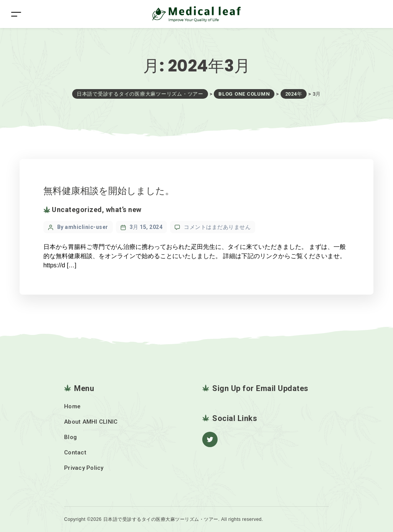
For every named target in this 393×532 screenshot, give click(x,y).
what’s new (124, 210)
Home (72, 406)
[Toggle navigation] (16, 14)
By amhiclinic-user (83, 227)
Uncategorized (77, 210)
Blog (70, 437)
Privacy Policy (84, 468)
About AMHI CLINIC (91, 422)
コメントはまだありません (217, 227)
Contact (75, 452)
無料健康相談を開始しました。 (109, 191)
